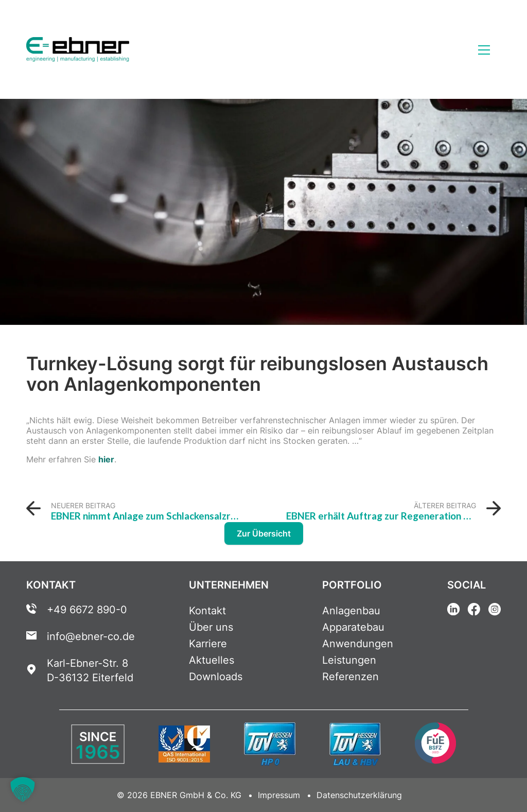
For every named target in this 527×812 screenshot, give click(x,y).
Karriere (208, 644)
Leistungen (349, 660)
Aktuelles (212, 660)
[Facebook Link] (474, 611)
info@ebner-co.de (91, 636)
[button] (23, 789)
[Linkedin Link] (453, 611)
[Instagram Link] (495, 611)
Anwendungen (358, 644)
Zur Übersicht (264, 533)
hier (106, 459)
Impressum (279, 795)
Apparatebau (353, 627)
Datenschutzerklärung (359, 795)
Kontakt (207, 611)
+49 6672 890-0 (87, 610)
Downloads (216, 677)
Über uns (211, 627)
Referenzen (350, 677)
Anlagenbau (351, 611)
